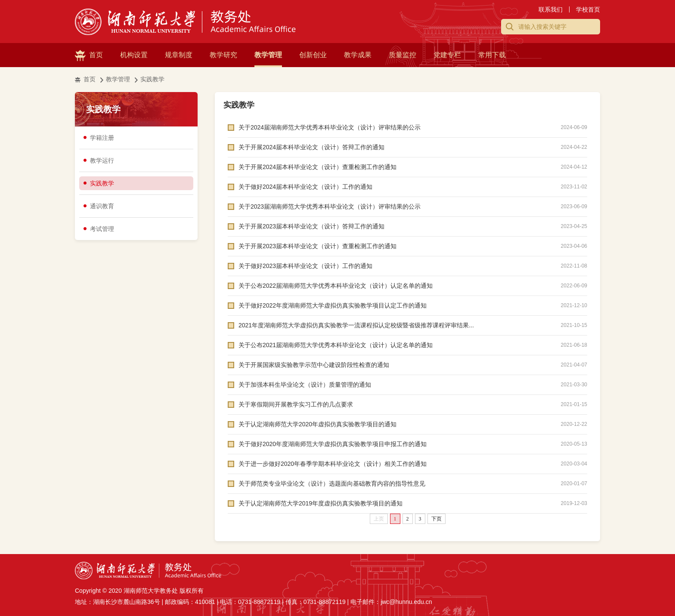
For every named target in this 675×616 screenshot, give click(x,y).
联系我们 (551, 9)
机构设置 (134, 55)
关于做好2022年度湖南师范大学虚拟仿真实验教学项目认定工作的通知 (333, 305)
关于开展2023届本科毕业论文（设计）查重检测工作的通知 (317, 246)
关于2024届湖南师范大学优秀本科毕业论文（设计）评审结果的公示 (330, 127)
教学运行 (102, 160)
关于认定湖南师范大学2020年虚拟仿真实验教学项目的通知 (317, 424)
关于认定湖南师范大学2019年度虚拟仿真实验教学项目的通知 (320, 503)
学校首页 (588, 9)
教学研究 (223, 55)
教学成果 (358, 55)
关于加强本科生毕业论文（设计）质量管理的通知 (305, 385)
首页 (96, 55)
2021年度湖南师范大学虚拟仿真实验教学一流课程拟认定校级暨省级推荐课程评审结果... (356, 325)
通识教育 (102, 206)
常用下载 (492, 55)
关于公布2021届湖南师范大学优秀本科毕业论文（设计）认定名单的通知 (336, 345)
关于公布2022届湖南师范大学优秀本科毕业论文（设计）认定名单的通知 (336, 286)
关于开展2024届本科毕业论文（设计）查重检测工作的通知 (317, 167)
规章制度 (179, 55)
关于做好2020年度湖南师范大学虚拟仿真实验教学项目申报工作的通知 (333, 444)
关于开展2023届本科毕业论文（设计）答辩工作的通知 (311, 226)
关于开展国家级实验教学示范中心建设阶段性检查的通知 (314, 365)
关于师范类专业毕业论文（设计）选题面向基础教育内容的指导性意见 (332, 484)
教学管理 (268, 55)
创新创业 (313, 55)
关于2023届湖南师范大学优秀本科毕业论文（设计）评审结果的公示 (330, 206)
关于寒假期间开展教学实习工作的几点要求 (296, 404)
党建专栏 (447, 55)
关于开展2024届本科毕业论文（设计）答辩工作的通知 (311, 147)
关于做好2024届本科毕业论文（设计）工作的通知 (305, 187)
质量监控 (403, 55)
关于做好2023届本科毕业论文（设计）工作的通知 (305, 266)
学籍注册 (102, 138)
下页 (437, 519)
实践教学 (152, 79)
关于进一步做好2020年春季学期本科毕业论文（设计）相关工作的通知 (333, 464)
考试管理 (102, 229)
